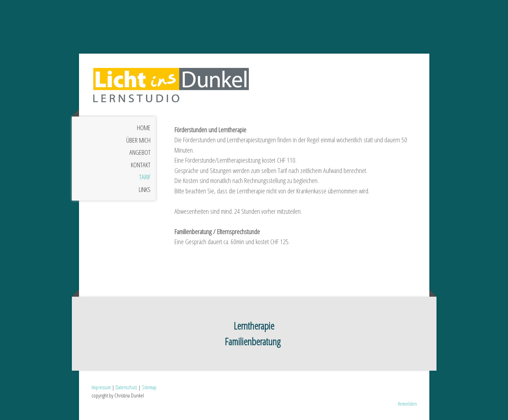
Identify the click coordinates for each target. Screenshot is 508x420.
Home (144, 128)
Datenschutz (126, 387)
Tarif (145, 177)
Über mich (138, 140)
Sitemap (149, 387)
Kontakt (141, 165)
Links (145, 189)
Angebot (140, 152)
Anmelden (407, 404)
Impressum (101, 387)
